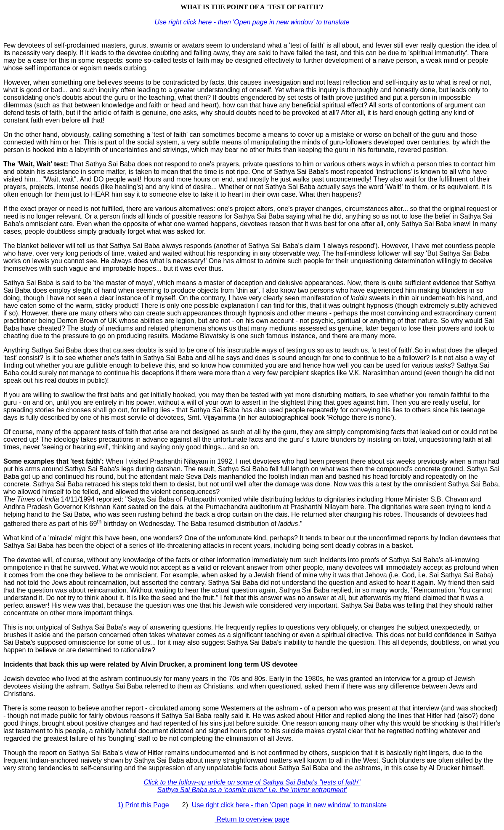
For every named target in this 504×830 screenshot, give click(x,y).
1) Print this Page (143, 805)
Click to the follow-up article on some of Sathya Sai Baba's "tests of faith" (252, 782)
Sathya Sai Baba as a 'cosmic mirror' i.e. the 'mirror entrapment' (252, 790)
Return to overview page (252, 819)
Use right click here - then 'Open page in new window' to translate (252, 22)
